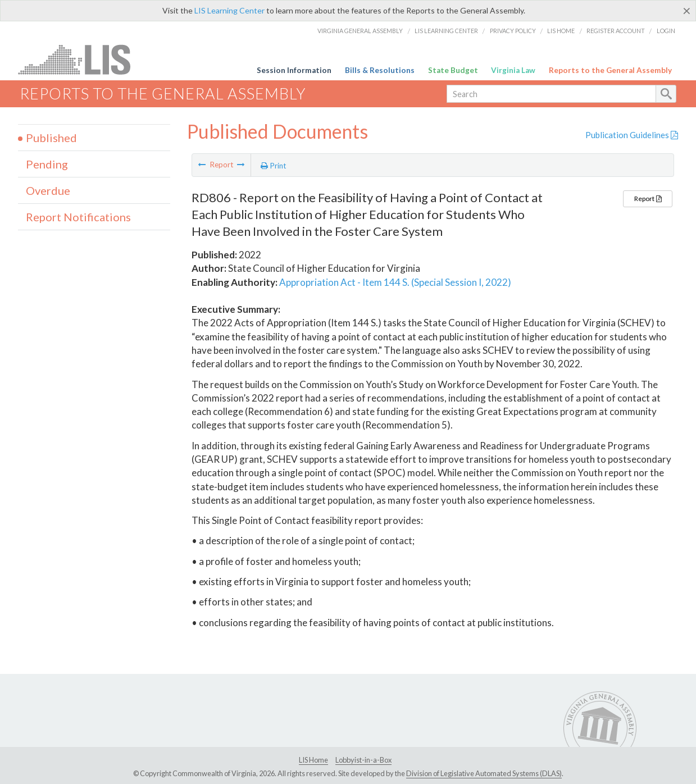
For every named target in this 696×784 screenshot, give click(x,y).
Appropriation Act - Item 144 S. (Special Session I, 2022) (395, 282)
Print (274, 166)
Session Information (294, 70)
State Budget (453, 70)
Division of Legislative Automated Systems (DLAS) (484, 773)
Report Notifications (78, 217)
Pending (47, 164)
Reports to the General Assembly (610, 70)
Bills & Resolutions (380, 70)
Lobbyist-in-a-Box (363, 760)
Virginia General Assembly (360, 31)
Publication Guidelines (632, 135)
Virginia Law (513, 70)
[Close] (687, 11)
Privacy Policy (513, 31)
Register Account (616, 31)
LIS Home (561, 31)
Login (666, 31)
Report (648, 199)
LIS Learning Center (229, 10)
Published (51, 138)
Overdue (48, 190)
